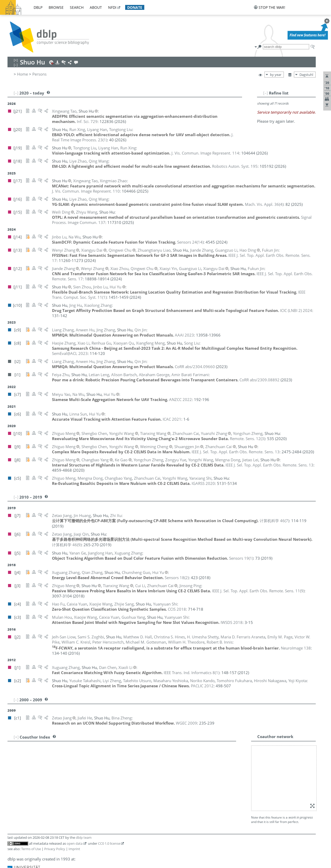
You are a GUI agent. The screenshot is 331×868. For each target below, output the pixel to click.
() (264, 204)
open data (75, 843)
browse (56, 7)
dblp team (84, 837)
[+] (16, 737)
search (77, 7)
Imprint (74, 849)
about (96, 7)
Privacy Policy (55, 849)
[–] (266, 93)
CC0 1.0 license (109, 843)
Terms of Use (31, 849)
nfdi (112, 7)
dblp (38, 7)
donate (135, 7)
